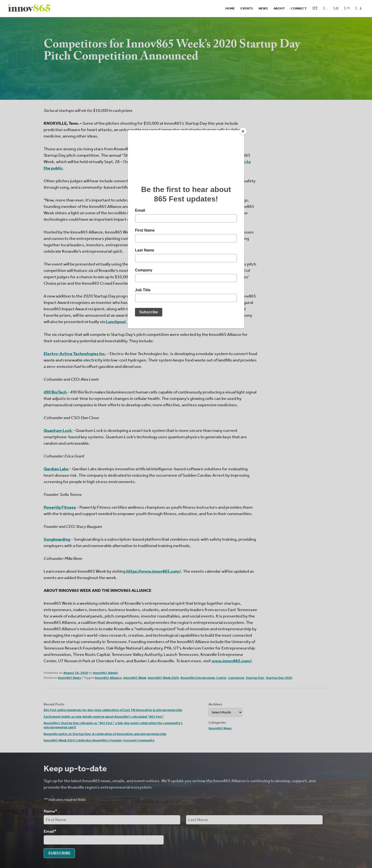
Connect (299, 8)
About (279, 8)
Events (247, 8)
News (263, 8)
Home (230, 8)
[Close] (243, 131)
